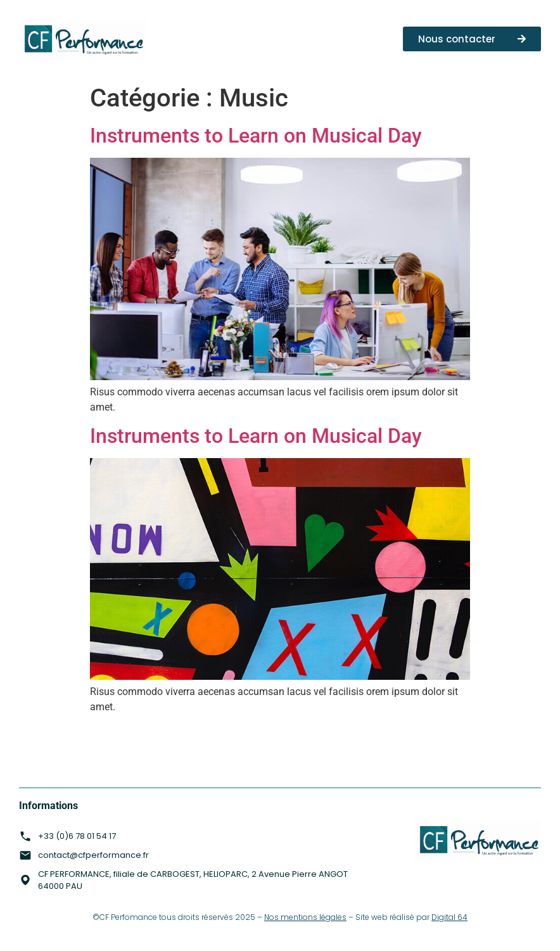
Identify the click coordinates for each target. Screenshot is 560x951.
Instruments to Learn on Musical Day (256, 136)
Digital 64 (449, 917)
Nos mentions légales (305, 917)
